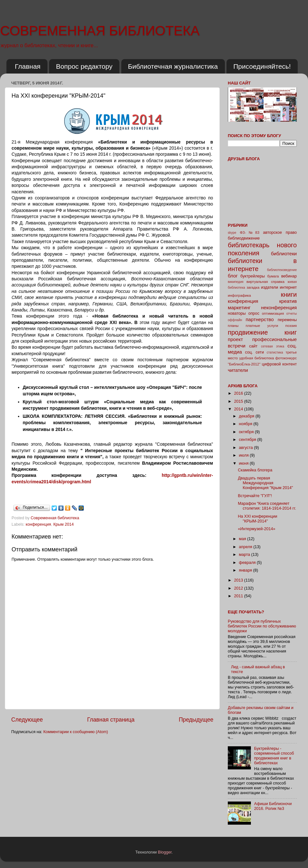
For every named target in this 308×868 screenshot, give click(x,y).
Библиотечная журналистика (173, 66)
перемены (287, 320)
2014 (239, 409)
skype (232, 233)
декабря (247, 416)
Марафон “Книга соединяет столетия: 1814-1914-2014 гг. (267, 506)
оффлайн (235, 320)
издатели (269, 287)
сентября (248, 440)
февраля (248, 563)
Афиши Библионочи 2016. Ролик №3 (273, 806)
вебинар (289, 276)
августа (247, 448)
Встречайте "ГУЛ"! (255, 496)
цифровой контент (279, 364)
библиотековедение (282, 270)
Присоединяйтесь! (262, 66)
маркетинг (239, 307)
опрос (254, 313)
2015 (239, 401)
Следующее (27, 720)
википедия (236, 282)
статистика (275, 352)
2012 (239, 588)
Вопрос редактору (84, 66)
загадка (253, 287)
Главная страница (111, 720)
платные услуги (262, 326)
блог (233, 276)
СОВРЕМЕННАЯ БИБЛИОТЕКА (100, 31)
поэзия (291, 326)
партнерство (260, 319)
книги (289, 294)
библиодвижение (244, 238)
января (246, 570)
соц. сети (255, 352)
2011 (239, 596)
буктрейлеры (252, 276)
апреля (246, 547)
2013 (239, 580)
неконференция (279, 307)
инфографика (239, 295)
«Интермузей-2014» (257, 529)
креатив (288, 301)
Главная (28, 66)
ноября (246, 424)
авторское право (280, 232)
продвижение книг (262, 332)
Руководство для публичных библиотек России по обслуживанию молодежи (262, 626)
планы (233, 326)
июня (244, 463)
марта (245, 555)
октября (247, 432)
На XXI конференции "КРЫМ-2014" (257, 519)
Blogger (165, 852)
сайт (253, 346)
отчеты (292, 314)
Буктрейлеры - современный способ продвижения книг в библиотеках (274, 756)
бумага (273, 276)
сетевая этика (273, 346)
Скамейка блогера (255, 470)
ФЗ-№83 (250, 232)
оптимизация (273, 313)
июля (244, 455)
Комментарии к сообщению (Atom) (76, 732)
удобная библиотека (256, 358)
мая (243, 539)
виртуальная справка (265, 282)
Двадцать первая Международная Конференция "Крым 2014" (265, 483)
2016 (239, 393)
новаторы (237, 313)
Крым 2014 (64, 524)
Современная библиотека (56, 518)
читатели (238, 370)
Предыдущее (196, 720)
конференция (38, 524)
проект (235, 339)
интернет (288, 287)
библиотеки (284, 254)
